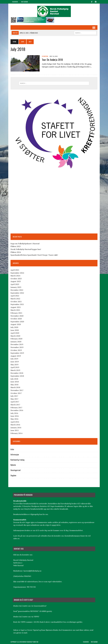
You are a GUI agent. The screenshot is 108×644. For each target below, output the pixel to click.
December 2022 (17, 290)
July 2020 (14, 327)
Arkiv (12, 449)
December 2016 (17, 410)
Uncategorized (16, 470)
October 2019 (16, 350)
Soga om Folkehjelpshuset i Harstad (25, 244)
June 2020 (15, 330)
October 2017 (16, 393)
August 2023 (16, 281)
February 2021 (16, 313)
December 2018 (17, 373)
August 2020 (16, 324)
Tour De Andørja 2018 (52, 60)
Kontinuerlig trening (17, 460)
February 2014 (16, 433)
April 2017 (15, 402)
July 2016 (14, 413)
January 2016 (16, 428)
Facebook (15, 2)
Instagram (25, 2)
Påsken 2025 (16, 246)
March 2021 (15, 310)
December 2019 (17, 344)
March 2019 (15, 370)
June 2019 (15, 362)
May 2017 (14, 399)
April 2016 (15, 422)
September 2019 (17, 353)
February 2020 (16, 339)
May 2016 (14, 419)
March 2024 (15, 276)
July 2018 (14, 379)
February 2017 (16, 408)
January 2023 (16, 287)
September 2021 (17, 304)
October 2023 (16, 279)
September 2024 (17, 273)
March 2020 (15, 336)
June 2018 (15, 382)
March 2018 (15, 387)
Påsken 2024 (16, 252)
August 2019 (16, 356)
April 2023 (15, 284)
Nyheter (45, 56)
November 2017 (17, 390)
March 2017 (15, 405)
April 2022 (15, 296)
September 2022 (17, 293)
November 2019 (17, 347)
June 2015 (15, 430)
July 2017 (14, 396)
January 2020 (16, 342)
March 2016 (15, 425)
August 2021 (16, 307)
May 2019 (14, 365)
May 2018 (14, 385)
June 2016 (15, 416)
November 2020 (17, 316)
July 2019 (14, 359)
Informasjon (15, 455)
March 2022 (15, 299)
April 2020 (15, 333)
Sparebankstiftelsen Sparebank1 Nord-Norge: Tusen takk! (34, 255)
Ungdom (13, 475)
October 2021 (16, 302)
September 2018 (17, 376)
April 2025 (15, 270)
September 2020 (17, 322)
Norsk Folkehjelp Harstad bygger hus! (26, 249)
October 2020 (16, 319)
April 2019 (15, 367)
